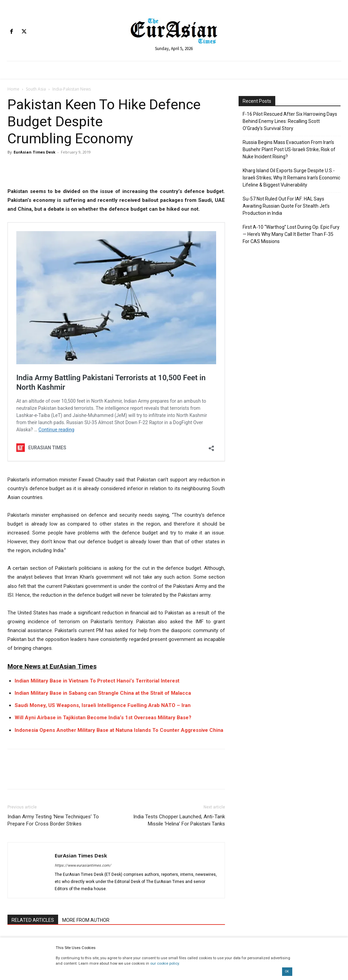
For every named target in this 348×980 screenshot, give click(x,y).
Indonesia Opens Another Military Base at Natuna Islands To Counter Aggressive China (119, 536)
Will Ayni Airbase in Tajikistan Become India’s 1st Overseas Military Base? (103, 524)
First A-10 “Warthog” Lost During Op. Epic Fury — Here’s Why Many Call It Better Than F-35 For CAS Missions (291, 234)
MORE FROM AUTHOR (86, 726)
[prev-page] (12, 826)
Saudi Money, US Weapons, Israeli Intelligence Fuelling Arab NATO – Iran (103, 511)
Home (13, 89)
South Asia (36, 89)
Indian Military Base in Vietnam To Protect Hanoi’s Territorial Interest (97, 487)
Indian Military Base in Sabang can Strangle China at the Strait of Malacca (103, 499)
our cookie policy (164, 963)
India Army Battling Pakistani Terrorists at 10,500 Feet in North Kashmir (127, 247)
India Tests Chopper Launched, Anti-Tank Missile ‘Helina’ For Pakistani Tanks (179, 626)
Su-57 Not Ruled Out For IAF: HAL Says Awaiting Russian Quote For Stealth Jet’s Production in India (286, 206)
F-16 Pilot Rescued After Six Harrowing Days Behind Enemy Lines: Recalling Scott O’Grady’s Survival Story (290, 121)
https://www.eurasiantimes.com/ (83, 671)
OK (287, 971)
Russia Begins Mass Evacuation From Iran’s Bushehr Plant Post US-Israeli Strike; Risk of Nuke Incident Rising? (289, 149)
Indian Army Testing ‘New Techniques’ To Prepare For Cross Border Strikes (53, 626)
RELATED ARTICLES (33, 726)
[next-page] (23, 826)
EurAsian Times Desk (34, 152)
